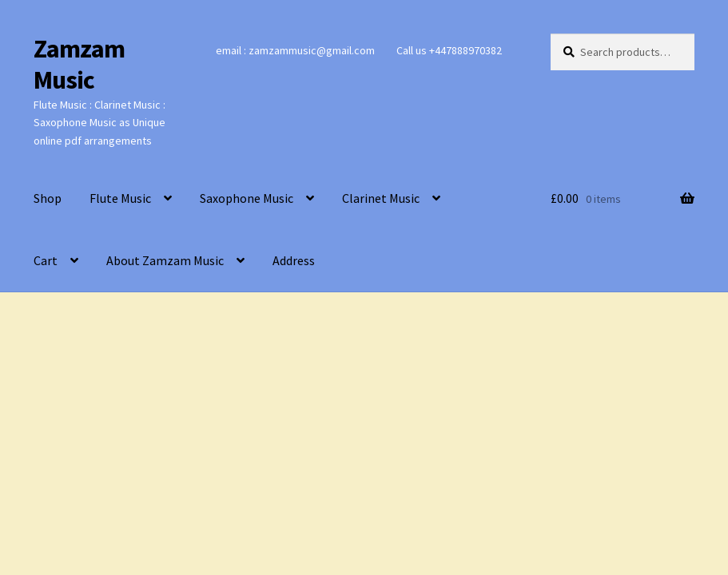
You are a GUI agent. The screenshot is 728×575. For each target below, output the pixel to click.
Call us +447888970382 (449, 50)
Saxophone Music (247, 198)
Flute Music (120, 198)
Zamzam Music (79, 64)
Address (294, 260)
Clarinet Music (381, 198)
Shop (48, 198)
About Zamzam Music (165, 260)
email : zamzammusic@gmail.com (295, 50)
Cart (46, 260)
